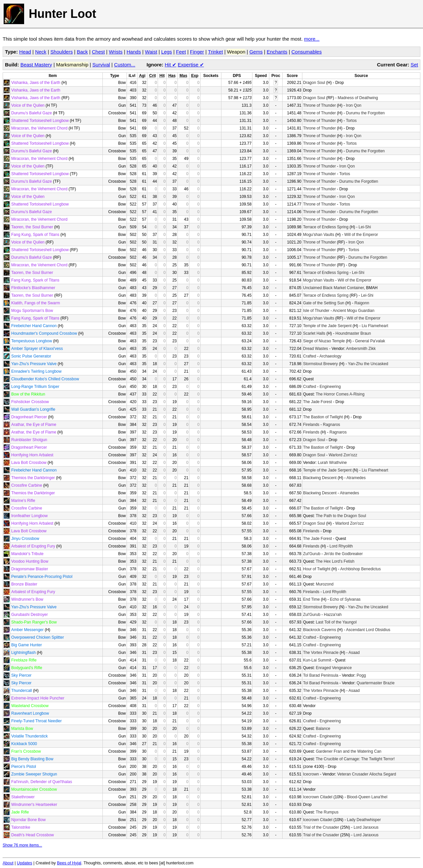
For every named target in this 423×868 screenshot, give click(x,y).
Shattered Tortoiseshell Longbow (40, 121)
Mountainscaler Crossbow (34, 789)
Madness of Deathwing (358, 98)
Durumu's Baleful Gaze (32, 113)
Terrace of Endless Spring (326, 227)
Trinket (215, 52)
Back (82, 52)
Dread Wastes (316, 349)
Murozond (325, 584)
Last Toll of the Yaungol (336, 622)
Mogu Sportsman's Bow (32, 311)
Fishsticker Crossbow (30, 402)
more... (312, 39)
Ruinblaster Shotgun (29, 440)
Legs (167, 52)
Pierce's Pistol (24, 767)
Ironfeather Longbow (29, 516)
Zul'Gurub (312, 554)
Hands (134, 52)
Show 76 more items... (22, 845)
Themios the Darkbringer (33, 478)
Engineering (330, 387)
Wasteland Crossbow (30, 706)
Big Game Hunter (27, 645)
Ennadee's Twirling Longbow (36, 371)
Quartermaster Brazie (376, 683)
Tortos (351, 121)
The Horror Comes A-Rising (340, 394)
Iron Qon (354, 105)
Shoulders (62, 52)
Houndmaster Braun (353, 333)
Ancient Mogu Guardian (354, 311)
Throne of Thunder (319, 105)
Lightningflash (23, 653)
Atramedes (356, 478)
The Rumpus (327, 812)
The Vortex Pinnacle (321, 653)
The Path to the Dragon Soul (341, 516)
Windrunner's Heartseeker (34, 805)
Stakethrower (23, 797)
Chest (98, 52)
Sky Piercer (21, 675)
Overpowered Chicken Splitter (38, 637)
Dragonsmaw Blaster (30, 569)
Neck (41, 52)
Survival (101, 65)
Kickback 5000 (24, 744)
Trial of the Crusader (321, 827)
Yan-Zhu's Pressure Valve (34, 364)
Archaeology (330, 356)
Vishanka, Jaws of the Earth (36, 83)
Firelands (311, 425)
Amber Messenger (27, 630)
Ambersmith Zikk (361, 349)
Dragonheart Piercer (29, 417)
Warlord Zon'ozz (343, 455)
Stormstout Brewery (320, 364)
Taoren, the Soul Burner (32, 227)
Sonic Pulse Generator (31, 356)
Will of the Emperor (361, 235)
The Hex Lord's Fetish (335, 561)
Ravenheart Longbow (30, 713)
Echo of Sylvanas (345, 599)
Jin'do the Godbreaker (343, 554)
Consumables (307, 52)
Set (414, 65)
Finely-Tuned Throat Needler (37, 721)
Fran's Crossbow (26, 751)
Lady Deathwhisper (364, 820)
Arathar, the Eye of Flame (34, 425)
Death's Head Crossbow (33, 835)
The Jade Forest (317, 402)
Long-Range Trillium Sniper (35, 387)
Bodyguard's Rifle (27, 668)
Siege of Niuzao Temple (324, 341)
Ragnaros (331, 425)
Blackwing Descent (320, 478)
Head (25, 52)
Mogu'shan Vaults (319, 235)
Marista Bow (22, 729)
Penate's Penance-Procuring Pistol (42, 577)
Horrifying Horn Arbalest (32, 455)
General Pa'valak (370, 341)
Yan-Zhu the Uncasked (368, 364)
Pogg (361, 675)
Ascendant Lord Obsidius (368, 630)
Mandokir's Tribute (27, 554)
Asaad (354, 653)
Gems (256, 52)
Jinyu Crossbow (25, 539)
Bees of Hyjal (69, 863)
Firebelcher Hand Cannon (34, 326)
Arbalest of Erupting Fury (33, 546)
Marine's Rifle (23, 501)
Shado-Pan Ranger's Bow (34, 622)
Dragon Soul (314, 83)
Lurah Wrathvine (332, 463)
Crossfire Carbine (27, 485)
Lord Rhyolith (341, 546)
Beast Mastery (36, 65)
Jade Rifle (20, 812)
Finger (197, 52)
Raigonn (362, 303)
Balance (323, 729)
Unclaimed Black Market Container (333, 288)
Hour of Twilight (317, 569)
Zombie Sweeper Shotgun (34, 774)
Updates (25, 863)
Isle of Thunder (316, 311)
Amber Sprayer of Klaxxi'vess (37, 349)
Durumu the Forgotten (365, 113)
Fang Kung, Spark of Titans (35, 235)
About (8, 863)
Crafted (309, 356)
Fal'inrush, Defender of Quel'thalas (42, 782)
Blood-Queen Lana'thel (367, 797)
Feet (181, 52)
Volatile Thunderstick (30, 736)
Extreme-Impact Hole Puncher (38, 698)
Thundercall (22, 691)
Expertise (191, 65)
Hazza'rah (333, 615)
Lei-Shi (365, 227)
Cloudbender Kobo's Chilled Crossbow (45, 379)
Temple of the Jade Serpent (327, 326)
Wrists (115, 52)
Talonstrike (21, 827)
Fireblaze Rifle (24, 660)
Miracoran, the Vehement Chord (39, 128)
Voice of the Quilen (28, 105)
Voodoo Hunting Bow (30, 561)
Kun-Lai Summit (317, 660)
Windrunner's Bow (27, 599)
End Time (311, 599)
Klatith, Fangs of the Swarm (36, 303)
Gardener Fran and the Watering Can (349, 751)
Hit (171, 65)
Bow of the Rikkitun (28, 394)
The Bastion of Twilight (323, 417)
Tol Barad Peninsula (321, 675)
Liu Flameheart (375, 326)
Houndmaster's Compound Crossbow (44, 333)
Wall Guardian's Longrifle (33, 409)
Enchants (277, 52)
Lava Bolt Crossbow (29, 463)
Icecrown (311, 774)
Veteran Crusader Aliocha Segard (366, 774)
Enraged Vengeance (334, 668)
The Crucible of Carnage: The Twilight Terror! (355, 759)
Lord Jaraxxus (366, 827)
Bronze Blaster (24, 584)
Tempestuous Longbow (32, 341)
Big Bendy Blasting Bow (32, 759)
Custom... (125, 65)
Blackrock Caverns (320, 630)
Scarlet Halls (314, 333)
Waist (151, 52)
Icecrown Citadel (318, 797)
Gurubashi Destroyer (30, 615)
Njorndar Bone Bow (28, 820)
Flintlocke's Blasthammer (33, 288)
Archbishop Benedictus (360, 569)
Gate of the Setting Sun (324, 303)
